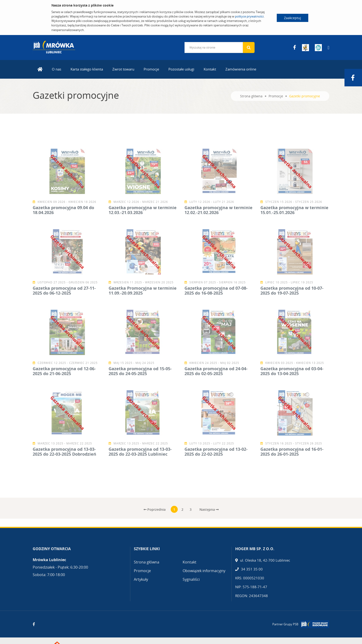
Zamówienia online (241, 69)
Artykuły (141, 579)
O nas (57, 69)
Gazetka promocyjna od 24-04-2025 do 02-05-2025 (216, 371)
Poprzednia (155, 509)
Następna (209, 509)
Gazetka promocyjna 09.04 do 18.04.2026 (63, 210)
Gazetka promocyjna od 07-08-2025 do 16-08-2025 (216, 291)
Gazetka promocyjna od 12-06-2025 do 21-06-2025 (64, 371)
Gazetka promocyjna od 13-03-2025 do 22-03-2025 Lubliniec (140, 452)
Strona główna (251, 96)
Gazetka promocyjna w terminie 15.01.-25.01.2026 (294, 210)
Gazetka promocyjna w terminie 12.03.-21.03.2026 (143, 210)
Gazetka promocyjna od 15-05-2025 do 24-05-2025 (140, 371)
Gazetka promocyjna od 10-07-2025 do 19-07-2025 (292, 291)
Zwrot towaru (123, 69)
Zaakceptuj (293, 18)
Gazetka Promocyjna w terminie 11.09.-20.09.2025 (143, 291)
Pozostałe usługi (181, 69)
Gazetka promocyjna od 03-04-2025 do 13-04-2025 (292, 371)
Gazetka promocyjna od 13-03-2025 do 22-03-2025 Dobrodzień (64, 452)
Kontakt (210, 69)
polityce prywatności (249, 16)
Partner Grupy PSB (285, 624)
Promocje (151, 69)
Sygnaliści (191, 579)
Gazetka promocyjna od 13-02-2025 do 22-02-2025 (216, 452)
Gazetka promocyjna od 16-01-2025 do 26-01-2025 (292, 452)
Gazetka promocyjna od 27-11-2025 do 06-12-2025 (64, 291)
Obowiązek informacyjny (204, 571)
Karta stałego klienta (87, 69)
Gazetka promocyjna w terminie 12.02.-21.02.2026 (218, 210)
